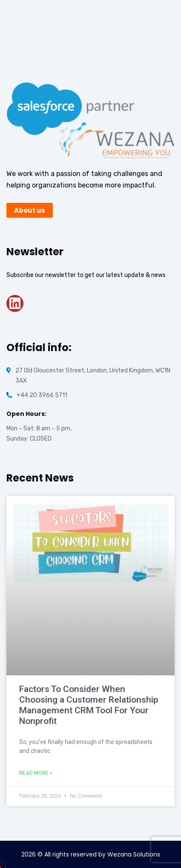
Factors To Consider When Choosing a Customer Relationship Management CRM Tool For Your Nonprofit (89, 705)
